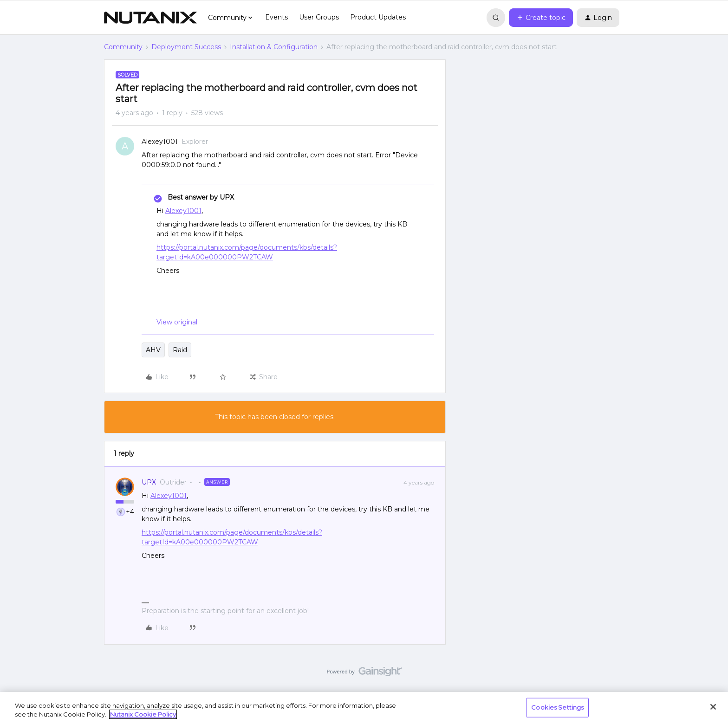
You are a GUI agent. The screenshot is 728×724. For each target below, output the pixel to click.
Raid (180, 350)
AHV (153, 350)
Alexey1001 (160, 142)
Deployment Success (186, 47)
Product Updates (378, 17)
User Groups (319, 17)
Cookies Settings (557, 707)
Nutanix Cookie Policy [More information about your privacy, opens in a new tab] (143, 714)
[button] (541, 18)
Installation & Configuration (274, 47)
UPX (149, 482)
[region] (364, 708)
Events (276, 17)
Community (123, 47)
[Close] (713, 707)
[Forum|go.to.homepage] (150, 18)
